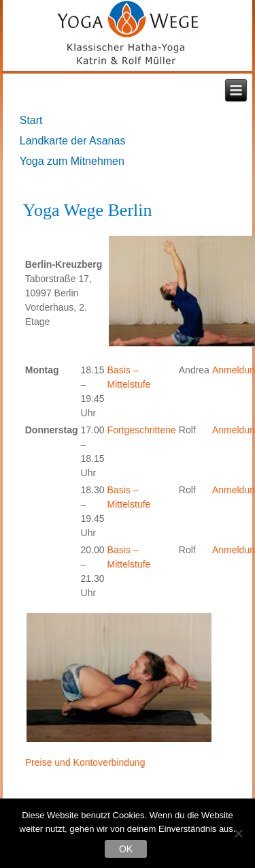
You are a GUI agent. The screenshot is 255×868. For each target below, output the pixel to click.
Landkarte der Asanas (73, 141)
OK (126, 849)
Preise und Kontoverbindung (85, 762)
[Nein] (238, 833)
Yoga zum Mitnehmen (72, 161)
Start (31, 120)
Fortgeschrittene (142, 430)
